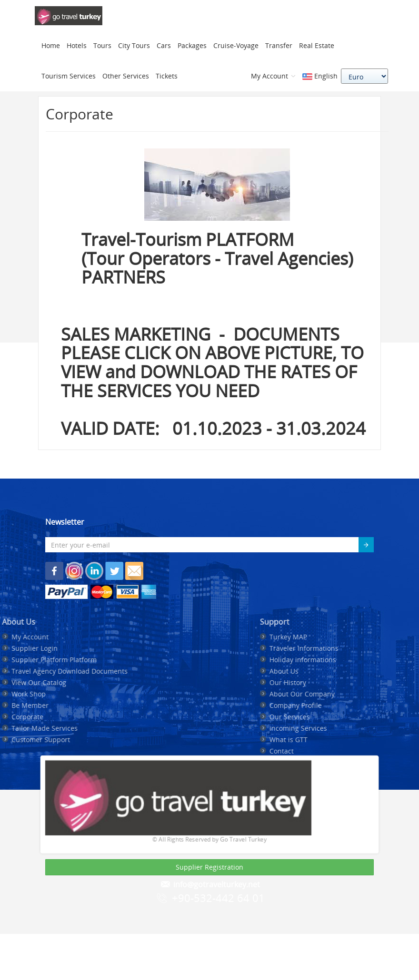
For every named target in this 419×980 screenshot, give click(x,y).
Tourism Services (69, 76)
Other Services (126, 76)
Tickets (167, 76)
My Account (273, 76)
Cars (164, 45)
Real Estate (317, 45)
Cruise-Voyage (236, 45)
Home (51, 45)
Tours (102, 45)
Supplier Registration (209, 867)
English (320, 76)
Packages (192, 45)
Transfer (279, 45)
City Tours (134, 45)
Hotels (77, 45)
